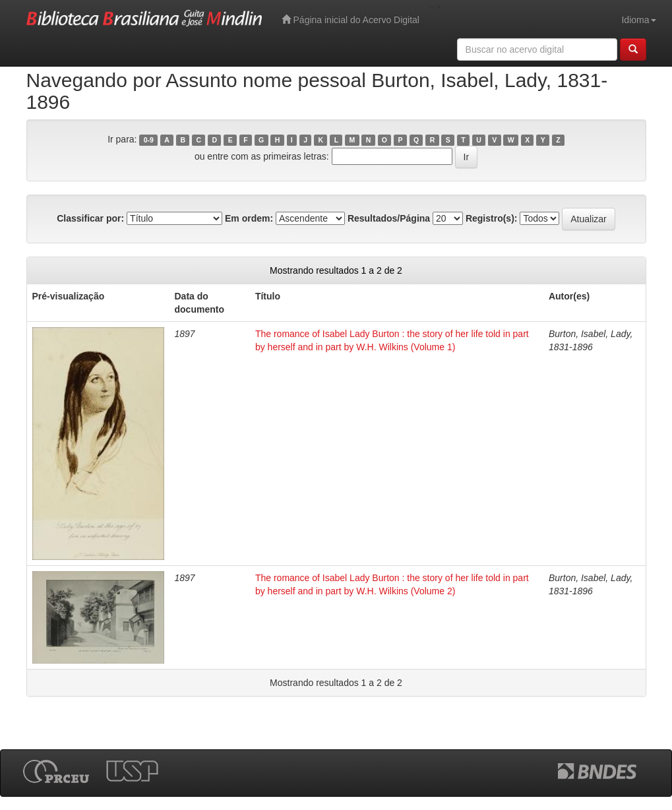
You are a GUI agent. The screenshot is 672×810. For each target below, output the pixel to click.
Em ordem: (249, 218)
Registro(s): (492, 218)
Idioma (638, 20)
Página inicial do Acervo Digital (351, 19)
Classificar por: (90, 218)
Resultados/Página (389, 218)
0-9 (149, 140)
